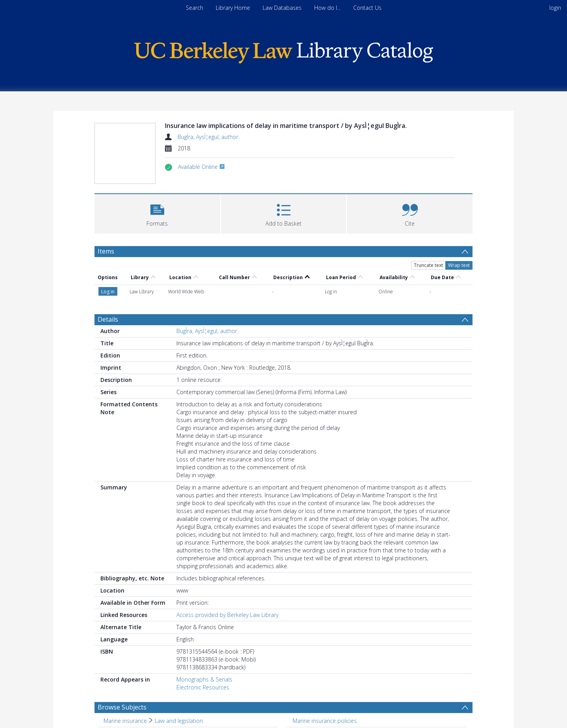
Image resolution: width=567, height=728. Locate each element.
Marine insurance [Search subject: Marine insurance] (125, 676)
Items (106, 251)
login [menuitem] (555, 8)
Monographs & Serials (204, 635)
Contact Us (367, 8)
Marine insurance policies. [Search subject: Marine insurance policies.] (325, 676)
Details (108, 275)
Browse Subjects (122, 663)
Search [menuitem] (195, 8)
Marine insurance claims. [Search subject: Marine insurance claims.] (135, 688)
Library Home (233, 8)
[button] (157, 213)
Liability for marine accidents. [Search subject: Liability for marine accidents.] (329, 688)
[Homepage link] (283, 51)
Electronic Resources (203, 643)
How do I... (327, 8)
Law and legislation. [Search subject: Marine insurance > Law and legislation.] (179, 676)
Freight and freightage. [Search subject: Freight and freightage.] (132, 701)
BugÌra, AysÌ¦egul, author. (208, 137)
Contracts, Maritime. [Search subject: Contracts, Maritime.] (318, 701)
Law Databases (282, 8)
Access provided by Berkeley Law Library (227, 570)
